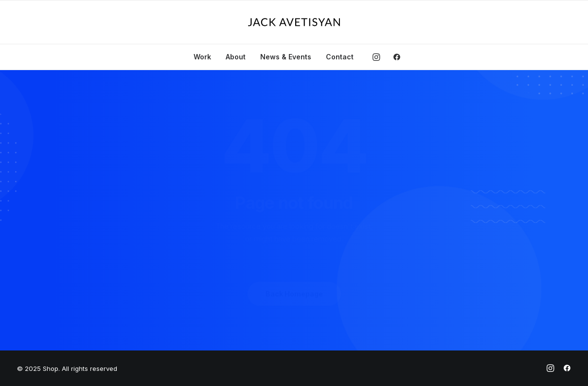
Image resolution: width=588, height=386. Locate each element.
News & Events (286, 57)
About (236, 57)
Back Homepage (294, 294)
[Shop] (294, 22)
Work (202, 57)
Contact (340, 57)
